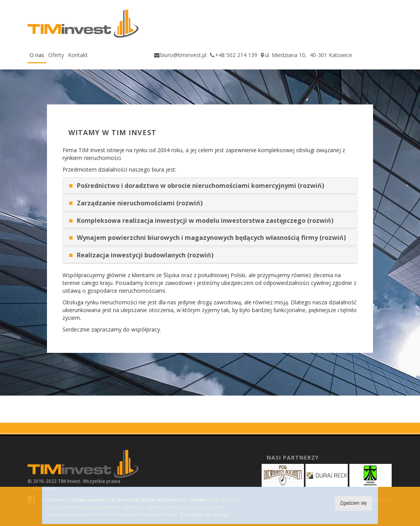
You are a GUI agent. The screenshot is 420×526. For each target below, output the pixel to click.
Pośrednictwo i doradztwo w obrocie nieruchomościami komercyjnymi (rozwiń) (200, 186)
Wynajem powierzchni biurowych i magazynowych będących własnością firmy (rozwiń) (211, 238)
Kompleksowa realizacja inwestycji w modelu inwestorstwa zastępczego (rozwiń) (205, 220)
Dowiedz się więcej (204, 514)
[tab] (210, 186)
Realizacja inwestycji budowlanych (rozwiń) (145, 255)
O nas (37, 55)
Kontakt (78, 55)
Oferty (56, 55)
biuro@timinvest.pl (183, 55)
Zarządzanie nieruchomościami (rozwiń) (140, 203)
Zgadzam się (353, 503)
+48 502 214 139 (236, 55)
